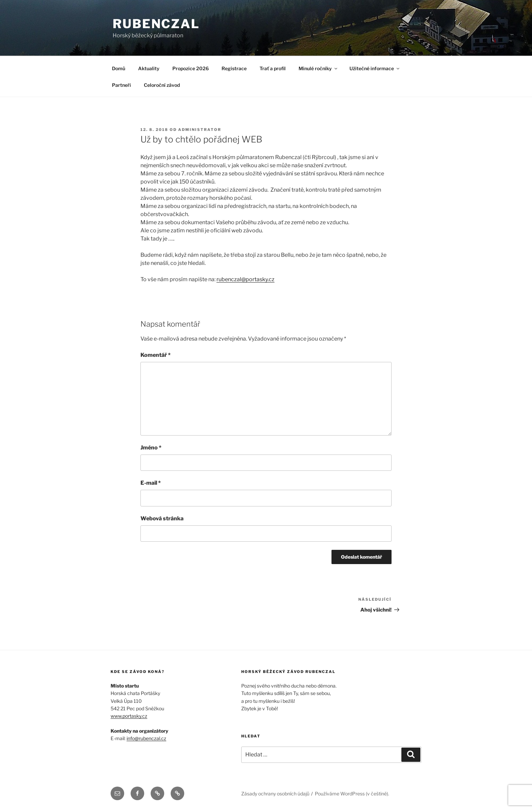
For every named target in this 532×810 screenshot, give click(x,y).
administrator (200, 130)
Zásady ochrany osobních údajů (275, 794)
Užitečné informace (375, 68)
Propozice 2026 (191, 68)
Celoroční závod (162, 85)
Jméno (151, 448)
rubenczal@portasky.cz (245, 279)
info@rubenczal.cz (146, 738)
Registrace (234, 68)
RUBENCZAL (156, 24)
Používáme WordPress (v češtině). (352, 794)
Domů (119, 68)
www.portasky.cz (129, 716)
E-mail (151, 483)
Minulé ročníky (318, 68)
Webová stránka (162, 518)
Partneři (121, 85)
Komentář (156, 355)
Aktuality (149, 68)
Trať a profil (273, 68)
